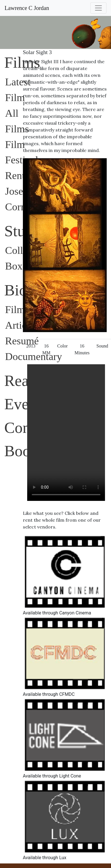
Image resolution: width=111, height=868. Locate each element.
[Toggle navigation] (98, 8)
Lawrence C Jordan (27, 8)
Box (14, 266)
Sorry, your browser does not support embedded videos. (66, 433)
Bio (16, 290)
